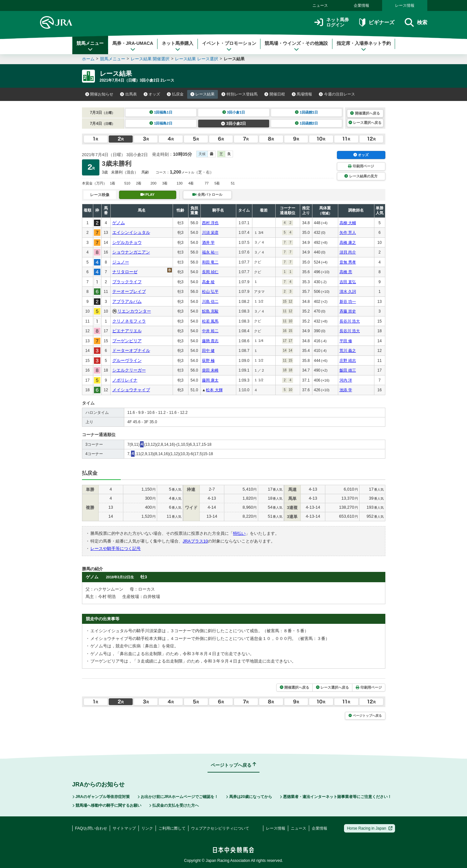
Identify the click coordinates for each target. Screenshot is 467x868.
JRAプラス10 (195, 541)
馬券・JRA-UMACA (133, 46)
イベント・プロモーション (229, 46)
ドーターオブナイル (131, 350)
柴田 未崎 (210, 370)
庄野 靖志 (348, 361)
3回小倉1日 (234, 112)
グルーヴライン (127, 360)
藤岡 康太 (210, 380)
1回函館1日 (306, 112)
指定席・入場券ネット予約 (364, 46)
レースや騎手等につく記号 (116, 549)
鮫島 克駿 (210, 311)
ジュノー (121, 262)
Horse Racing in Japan (370, 828)
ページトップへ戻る (365, 716)
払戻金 (175, 94)
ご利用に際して (172, 828)
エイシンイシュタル (131, 232)
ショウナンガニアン (131, 252)
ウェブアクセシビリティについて (220, 828)
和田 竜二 (210, 262)
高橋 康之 (348, 243)
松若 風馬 (210, 321)
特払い (239, 533)
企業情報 (361, 5)
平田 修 (346, 341)
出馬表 (128, 94)
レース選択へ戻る (365, 123)
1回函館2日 (306, 123)
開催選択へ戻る (365, 113)
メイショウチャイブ (131, 390)
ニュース (320, 5)
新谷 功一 (348, 302)
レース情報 (405, 5)
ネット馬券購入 (178, 46)
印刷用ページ (361, 166)
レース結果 (203, 94)
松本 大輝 (214, 390)
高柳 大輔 (348, 223)
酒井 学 (208, 243)
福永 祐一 (210, 252)
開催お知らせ (99, 94)
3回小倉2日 (233, 124)
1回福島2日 (161, 123)
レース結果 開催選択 (150, 59)
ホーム (88, 59)
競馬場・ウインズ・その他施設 (296, 46)
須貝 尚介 (348, 252)
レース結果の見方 (361, 176)
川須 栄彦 (210, 233)
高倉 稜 (208, 282)
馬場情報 (302, 94)
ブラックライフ (127, 282)
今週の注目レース (337, 94)
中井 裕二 (210, 331)
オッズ (152, 94)
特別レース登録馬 (239, 94)
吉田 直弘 (348, 282)
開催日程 (275, 94)
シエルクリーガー (129, 370)
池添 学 (346, 390)
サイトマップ (124, 828)
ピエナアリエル (127, 331)
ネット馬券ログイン (332, 22)
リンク (147, 828)
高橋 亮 (346, 272)
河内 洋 (346, 380)
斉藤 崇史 (348, 311)
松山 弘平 (210, 292)
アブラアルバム (127, 301)
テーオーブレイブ (129, 291)
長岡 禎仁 (210, 272)
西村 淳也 (210, 223)
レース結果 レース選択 (197, 59)
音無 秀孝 (348, 262)
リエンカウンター (134, 311)
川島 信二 (210, 302)
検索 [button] (416, 22)
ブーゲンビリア (127, 341)
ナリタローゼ (125, 272)
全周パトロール (207, 195)
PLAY (147, 195)
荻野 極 (208, 361)
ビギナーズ (377, 22)
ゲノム (119, 223)
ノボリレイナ (125, 380)
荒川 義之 (348, 351)
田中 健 (208, 351)
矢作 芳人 (348, 233)
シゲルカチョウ (127, 242)
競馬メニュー (90, 46)
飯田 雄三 (348, 370)
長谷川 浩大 (350, 321)
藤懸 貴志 (210, 341)
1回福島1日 (161, 112)
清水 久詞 (348, 292)
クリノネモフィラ (129, 321)
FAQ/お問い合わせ (91, 828)
